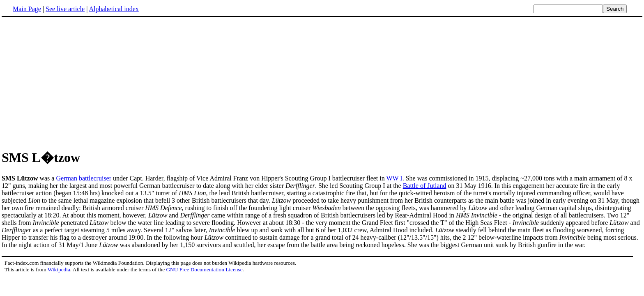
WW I (394, 178)
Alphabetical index (114, 9)
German (67, 178)
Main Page (27, 9)
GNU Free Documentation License (204, 269)
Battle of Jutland (425, 186)
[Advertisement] (322, 82)
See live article (65, 9)
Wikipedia (59, 269)
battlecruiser (95, 178)
